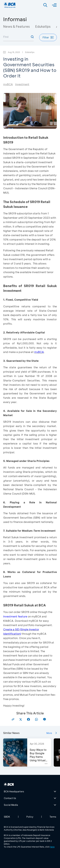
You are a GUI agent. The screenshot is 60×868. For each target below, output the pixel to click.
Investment (22, 84)
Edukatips (43, 26)
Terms (53, 817)
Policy (30, 817)
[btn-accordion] (30, 792)
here (52, 847)
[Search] (45, 5)
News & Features (16, 26)
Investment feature (15, 616)
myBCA (8, 84)
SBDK (7, 817)
